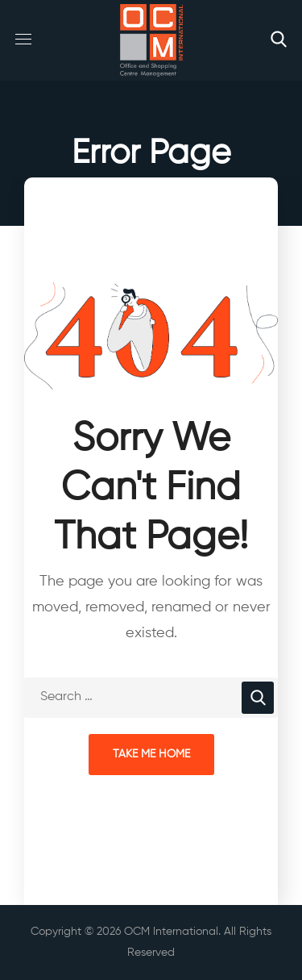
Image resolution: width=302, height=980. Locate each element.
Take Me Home (151, 754)
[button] (279, 40)
